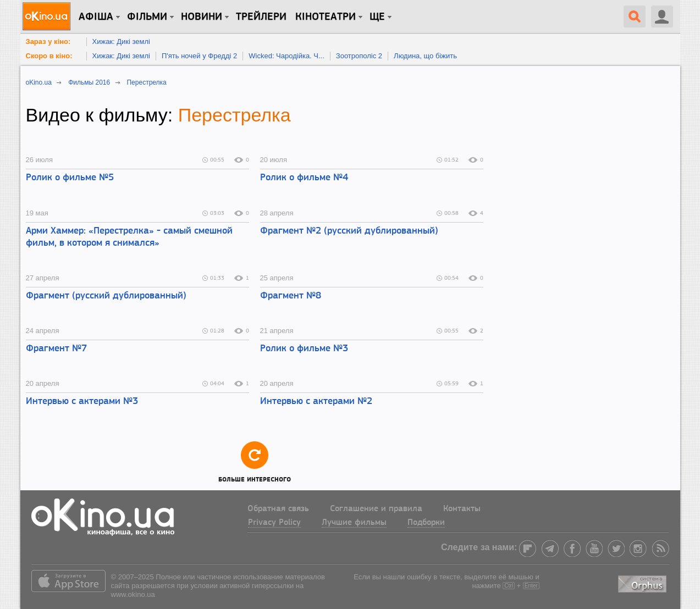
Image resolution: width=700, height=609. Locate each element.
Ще (377, 17)
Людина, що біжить (425, 56)
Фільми (147, 17)
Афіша (96, 17)
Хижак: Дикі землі (121, 41)
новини (202, 17)
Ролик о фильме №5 (70, 178)
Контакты (462, 509)
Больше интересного (255, 461)
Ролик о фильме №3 (304, 349)
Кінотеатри (326, 17)
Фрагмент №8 (291, 296)
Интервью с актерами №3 (82, 402)
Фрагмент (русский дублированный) (106, 296)
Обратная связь (278, 509)
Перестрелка (235, 115)
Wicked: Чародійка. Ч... (286, 56)
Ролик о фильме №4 (304, 178)
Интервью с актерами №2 (316, 402)
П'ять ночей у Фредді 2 (199, 56)
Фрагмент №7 (56, 349)
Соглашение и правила (376, 509)
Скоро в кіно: (49, 56)
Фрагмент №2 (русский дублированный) (349, 231)
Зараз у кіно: (48, 41)
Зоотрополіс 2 (359, 56)
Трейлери (261, 17)
